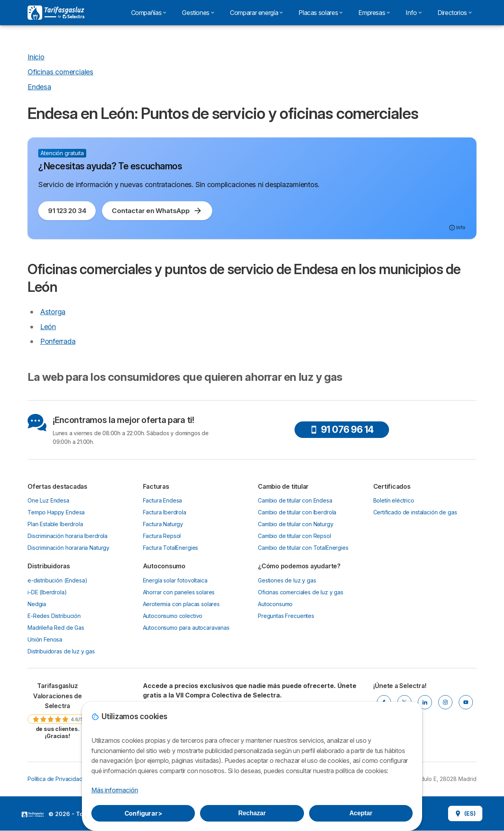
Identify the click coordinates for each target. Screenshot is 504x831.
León (48, 327)
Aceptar (361, 813)
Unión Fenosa (45, 639)
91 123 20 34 (67, 211)
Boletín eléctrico (394, 500)
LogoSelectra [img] (33, 814)
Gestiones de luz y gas (287, 580)
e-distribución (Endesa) (57, 580)
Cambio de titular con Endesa (295, 500)
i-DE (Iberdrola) (47, 592)
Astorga (53, 312)
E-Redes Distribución (54, 616)
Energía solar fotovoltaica (175, 580)
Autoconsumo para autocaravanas (186, 628)
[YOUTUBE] (466, 702)
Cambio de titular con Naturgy (296, 524)
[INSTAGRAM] (445, 702)
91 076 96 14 (342, 429)
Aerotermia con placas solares (182, 604)
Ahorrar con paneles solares (179, 592)
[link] (57, 710)
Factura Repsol (162, 536)
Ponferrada (58, 341)
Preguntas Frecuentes (286, 616)
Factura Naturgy (163, 524)
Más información (115, 790)
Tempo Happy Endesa (56, 512)
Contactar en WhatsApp (157, 211)
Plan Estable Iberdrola (55, 524)
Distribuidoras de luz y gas (61, 651)
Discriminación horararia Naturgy (69, 548)
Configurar (143, 813)
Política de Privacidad (55, 779)
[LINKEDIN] (425, 702)
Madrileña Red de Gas (56, 628)
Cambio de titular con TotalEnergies (303, 548)
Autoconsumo (275, 604)
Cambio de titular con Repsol (295, 536)
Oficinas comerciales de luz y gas (301, 592)
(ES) (465, 813)
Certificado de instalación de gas (415, 512)
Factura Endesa (163, 500)
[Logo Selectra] (56, 13)
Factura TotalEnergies (171, 548)
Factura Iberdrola (165, 512)
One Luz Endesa (48, 500)
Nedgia (37, 604)
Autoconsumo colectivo (173, 616)
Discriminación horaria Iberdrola (68, 536)
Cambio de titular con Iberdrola (297, 512)
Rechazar (252, 813)
